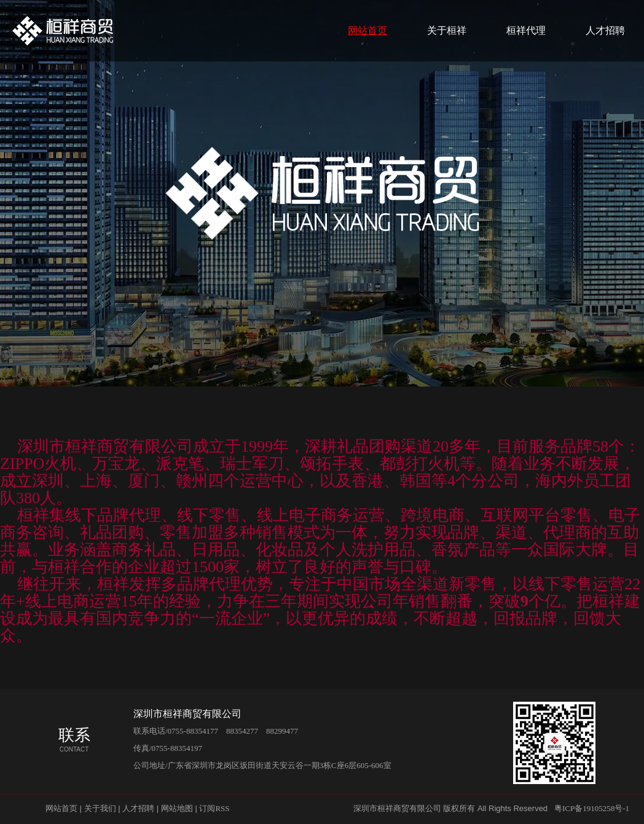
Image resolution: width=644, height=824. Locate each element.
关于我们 (100, 808)
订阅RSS (214, 808)
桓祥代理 (526, 30)
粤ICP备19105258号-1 (592, 808)
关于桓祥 (447, 30)
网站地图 (177, 808)
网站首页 (367, 30)
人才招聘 (605, 30)
